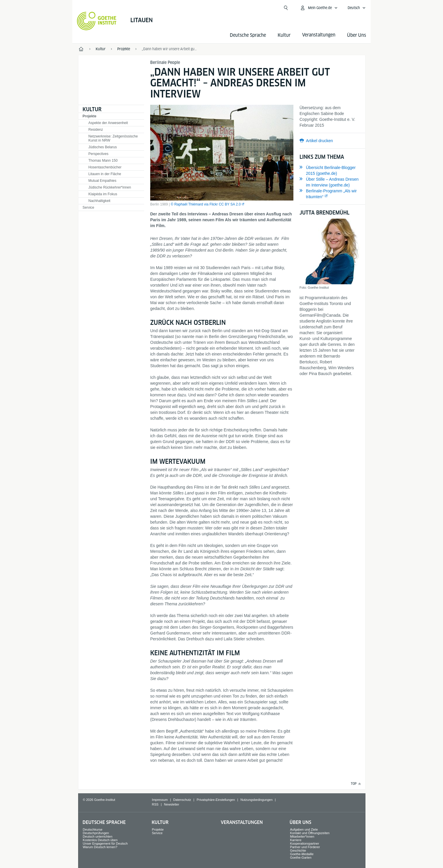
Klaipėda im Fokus (103, 194)
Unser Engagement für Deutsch (105, 843)
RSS (155, 804)
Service (88, 208)
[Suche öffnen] (286, 8)
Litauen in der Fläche (105, 174)
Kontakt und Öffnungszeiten (310, 833)
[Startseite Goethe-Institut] (97, 21)
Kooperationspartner (304, 843)
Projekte (89, 116)
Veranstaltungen (242, 822)
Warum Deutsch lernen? (100, 847)
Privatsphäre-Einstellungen (216, 800)
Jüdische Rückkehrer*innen (110, 187)
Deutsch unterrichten (98, 836)
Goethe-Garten (301, 857)
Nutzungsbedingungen (256, 800)
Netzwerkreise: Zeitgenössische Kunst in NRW (113, 138)
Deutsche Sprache (248, 35)
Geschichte (298, 850)
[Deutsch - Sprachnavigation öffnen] (357, 8)
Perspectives (98, 154)
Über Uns (357, 35)
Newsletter (171, 804)
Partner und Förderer (305, 847)
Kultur (284, 35)
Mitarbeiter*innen (302, 836)
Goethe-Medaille (302, 854)
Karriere (296, 840)
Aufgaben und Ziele (304, 829)
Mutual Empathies (102, 181)
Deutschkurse (93, 829)
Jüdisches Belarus (103, 147)
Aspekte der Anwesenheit (108, 123)
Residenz (96, 130)
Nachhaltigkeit (99, 201)
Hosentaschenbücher (105, 167)
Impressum (160, 800)
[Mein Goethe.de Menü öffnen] (319, 8)
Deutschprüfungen (96, 833)
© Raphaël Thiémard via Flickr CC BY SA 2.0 (206, 204)
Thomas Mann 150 (103, 161)
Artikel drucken (319, 141)
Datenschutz (182, 800)
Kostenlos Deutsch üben (100, 840)
